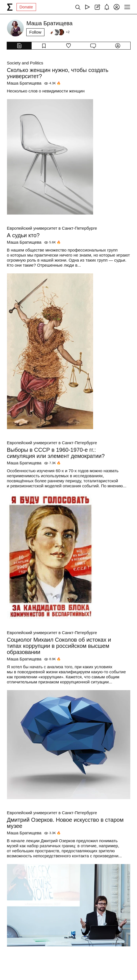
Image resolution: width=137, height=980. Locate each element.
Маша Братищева (24, 83)
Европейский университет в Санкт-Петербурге (52, 228)
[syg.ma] (10, 7)
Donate (26, 7)
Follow (35, 32)
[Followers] (59, 32)
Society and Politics (25, 63)
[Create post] (97, 7)
